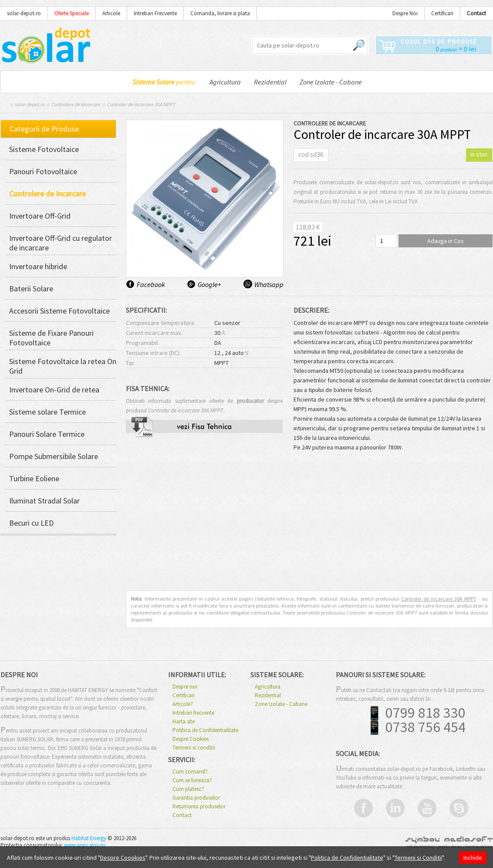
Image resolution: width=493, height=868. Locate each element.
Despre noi (185, 687)
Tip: (130, 363)
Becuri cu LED (31, 523)
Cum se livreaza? (192, 780)
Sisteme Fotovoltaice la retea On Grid (63, 366)
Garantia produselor (196, 798)
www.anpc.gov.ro (85, 845)
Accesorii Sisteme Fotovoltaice (59, 311)
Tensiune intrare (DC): (153, 353)
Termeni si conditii (194, 748)
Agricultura (225, 82)
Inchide (473, 858)
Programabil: (142, 343)
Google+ (209, 284)
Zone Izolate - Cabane (331, 82)
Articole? (183, 704)
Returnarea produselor (199, 807)
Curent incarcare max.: (155, 333)
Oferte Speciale (72, 13)
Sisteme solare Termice (47, 412)
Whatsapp (268, 284)
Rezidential (270, 82)
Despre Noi (405, 13)
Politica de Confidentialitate (205, 730)
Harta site (184, 722)
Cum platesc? (188, 789)
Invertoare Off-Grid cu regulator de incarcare (61, 243)
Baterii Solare (31, 289)
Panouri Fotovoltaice (43, 172)
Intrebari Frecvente (155, 13)
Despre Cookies (191, 739)
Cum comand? (190, 772)
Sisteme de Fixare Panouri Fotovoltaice (51, 338)
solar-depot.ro (24, 13)
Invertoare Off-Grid (40, 216)
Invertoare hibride (38, 267)
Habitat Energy (89, 838)
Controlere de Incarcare (76, 104)
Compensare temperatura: (160, 323)
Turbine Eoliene (34, 479)
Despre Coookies (123, 858)
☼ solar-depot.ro (27, 104)
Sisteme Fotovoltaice (44, 149)
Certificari (442, 13)
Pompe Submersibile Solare (54, 456)
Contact (182, 815)
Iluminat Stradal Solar (44, 501)
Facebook (151, 284)
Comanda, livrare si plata (220, 13)
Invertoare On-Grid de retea (54, 390)
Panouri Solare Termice (47, 434)
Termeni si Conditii (418, 858)
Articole (111, 13)
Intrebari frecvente (193, 713)
